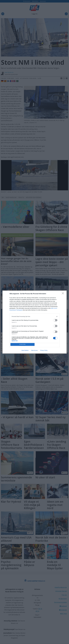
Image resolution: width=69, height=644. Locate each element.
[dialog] (35, 322)
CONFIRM (22, 344)
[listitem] (35, 317)
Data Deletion (25, 350)
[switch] (55, 320)
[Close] (63, 294)
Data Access (34, 350)
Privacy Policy (44, 350)
